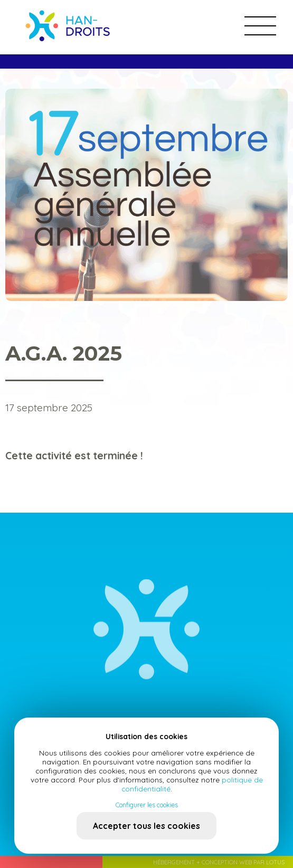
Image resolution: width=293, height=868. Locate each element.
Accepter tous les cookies (146, 826)
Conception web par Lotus (243, 862)
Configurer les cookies (147, 805)
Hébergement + (177, 862)
